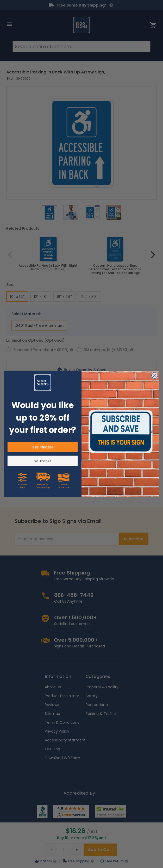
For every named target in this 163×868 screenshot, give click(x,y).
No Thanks (42, 461)
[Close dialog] (155, 375)
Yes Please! (43, 447)
